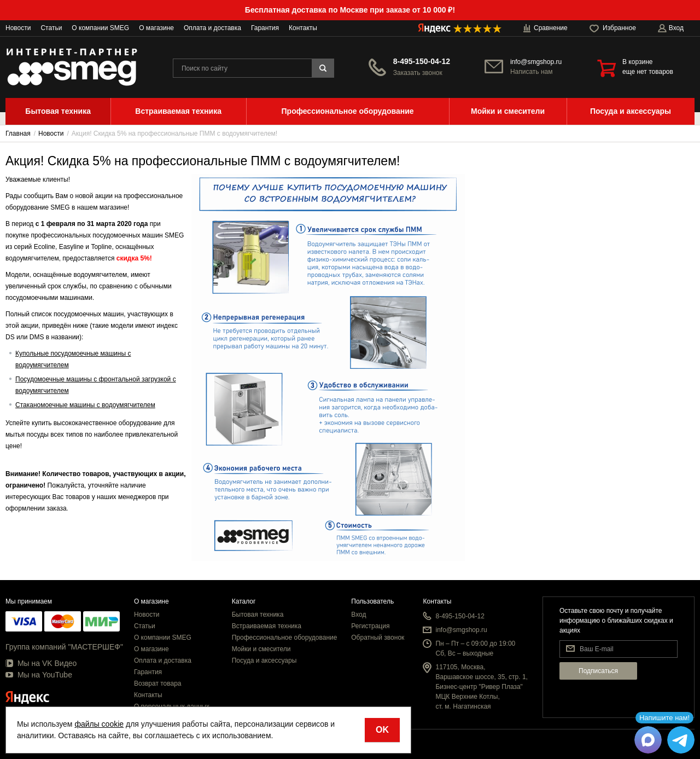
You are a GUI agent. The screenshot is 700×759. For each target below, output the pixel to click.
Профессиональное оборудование (285, 638)
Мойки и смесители (261, 649)
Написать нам (532, 72)
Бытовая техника (258, 615)
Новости (18, 28)
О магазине (156, 28)
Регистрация (370, 626)
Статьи (51, 28)
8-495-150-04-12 (422, 61)
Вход (358, 615)
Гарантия (265, 28)
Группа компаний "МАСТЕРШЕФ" (64, 647)
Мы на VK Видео (41, 663)
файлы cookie (99, 724)
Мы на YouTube (39, 675)
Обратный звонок (378, 638)
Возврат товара (158, 683)
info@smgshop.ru (536, 62)
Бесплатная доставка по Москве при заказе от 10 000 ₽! (350, 10)
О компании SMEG (100, 28)
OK (382, 730)
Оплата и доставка (212, 28)
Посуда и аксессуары (264, 660)
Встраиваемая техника (267, 626)
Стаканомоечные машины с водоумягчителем (85, 405)
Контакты (303, 28)
